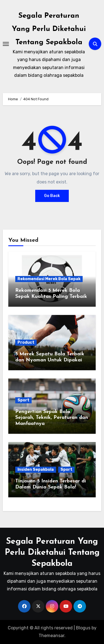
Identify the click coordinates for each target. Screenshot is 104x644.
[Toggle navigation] (6, 44)
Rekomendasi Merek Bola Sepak (49, 279)
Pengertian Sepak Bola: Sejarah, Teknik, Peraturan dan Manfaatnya (52, 418)
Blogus (83, 628)
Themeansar (51, 636)
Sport (23, 400)
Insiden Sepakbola (36, 470)
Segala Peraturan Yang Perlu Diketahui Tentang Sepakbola (49, 29)
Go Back (52, 196)
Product (26, 342)
